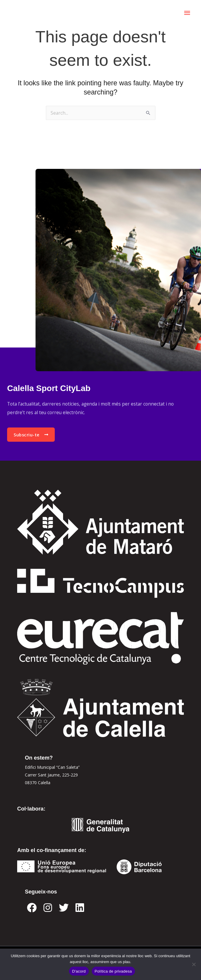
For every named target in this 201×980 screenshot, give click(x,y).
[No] (194, 964)
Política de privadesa (113, 971)
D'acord (79, 971)
